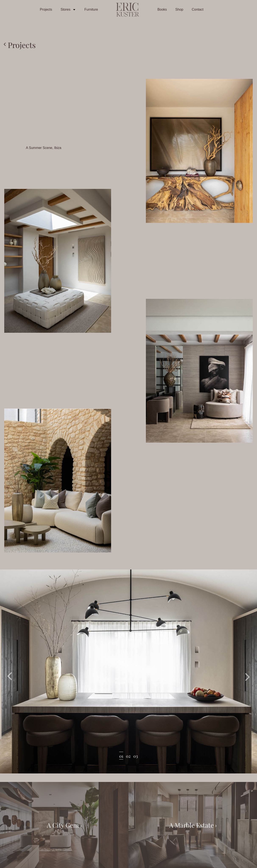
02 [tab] (128, 756)
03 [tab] (136, 756)
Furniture (91, 9)
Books (162, 9)
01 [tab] (121, 756)
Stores (68, 10)
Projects (46, 9)
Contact (198, 9)
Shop (179, 9)
